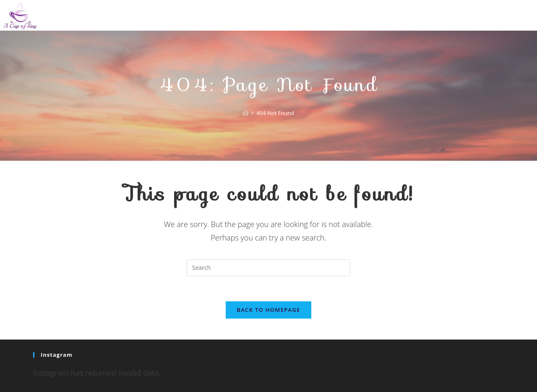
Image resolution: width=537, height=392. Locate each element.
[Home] (246, 113)
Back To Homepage (268, 310)
